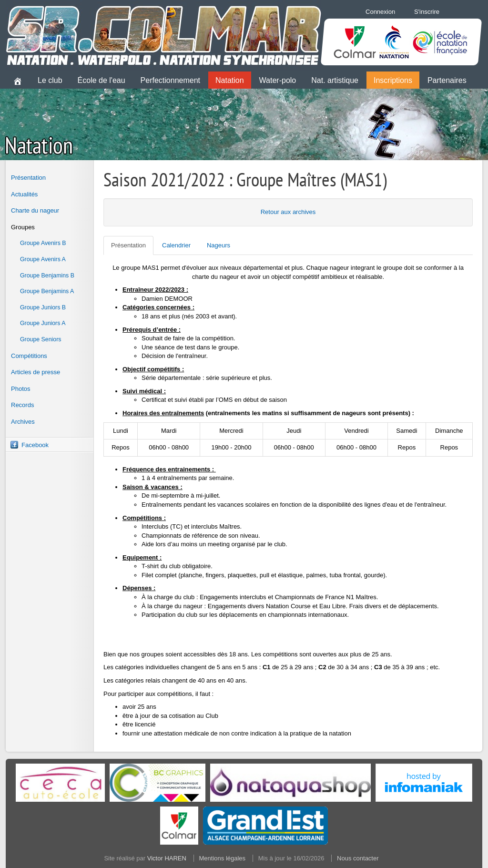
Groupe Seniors (41, 339)
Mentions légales (223, 858)
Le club (50, 80)
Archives (23, 422)
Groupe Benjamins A (47, 291)
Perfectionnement (170, 80)
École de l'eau (102, 80)
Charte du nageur (35, 210)
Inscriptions (393, 80)
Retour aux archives (288, 212)
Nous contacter (358, 858)
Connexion (380, 12)
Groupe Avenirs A (43, 259)
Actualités (24, 194)
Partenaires (447, 80)
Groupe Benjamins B (47, 276)
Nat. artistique (335, 80)
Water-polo (278, 80)
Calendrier (176, 245)
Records (22, 405)
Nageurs (219, 245)
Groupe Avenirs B (43, 243)
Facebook (35, 445)
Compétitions (29, 356)
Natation (230, 80)
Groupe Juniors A (43, 323)
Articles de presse (36, 372)
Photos (20, 389)
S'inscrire (427, 12)
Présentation (28, 178)
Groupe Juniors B (43, 307)
